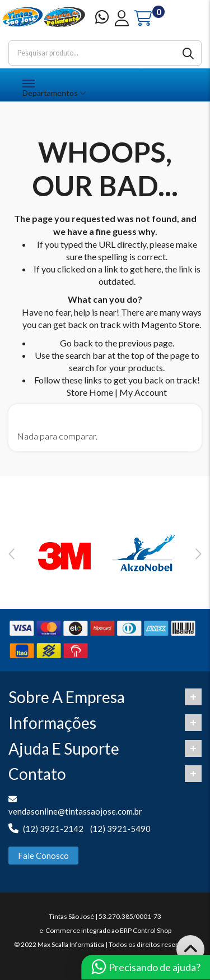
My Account (143, 392)
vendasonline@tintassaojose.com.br (75, 811)
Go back (76, 343)
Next (199, 554)
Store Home (90, 392)
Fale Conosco (43, 856)
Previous (11, 554)
